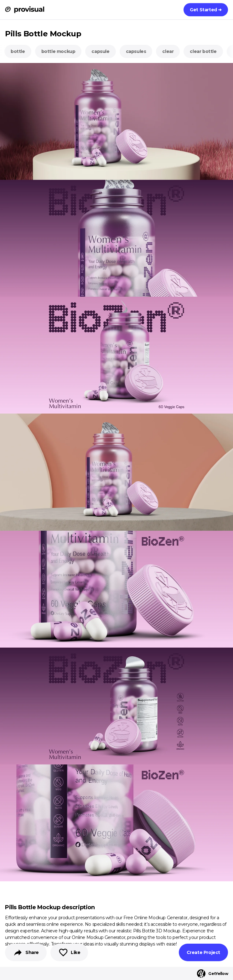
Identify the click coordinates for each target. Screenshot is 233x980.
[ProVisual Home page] (25, 10)
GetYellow (212, 974)
